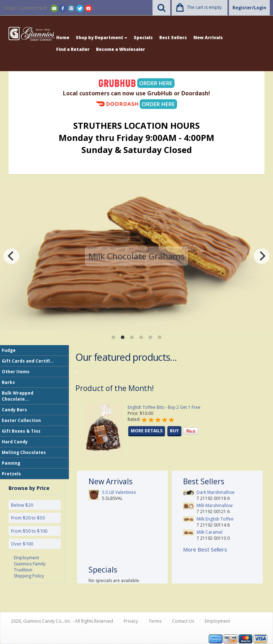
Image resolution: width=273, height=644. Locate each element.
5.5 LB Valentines (119, 492)
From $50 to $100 (29, 531)
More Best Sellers (205, 549)
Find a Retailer (73, 49)
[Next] (262, 256)
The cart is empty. (205, 7)
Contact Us (183, 621)
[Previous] (11, 256)
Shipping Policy (29, 576)
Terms (155, 621)
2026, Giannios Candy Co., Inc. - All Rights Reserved (62, 621)
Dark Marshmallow (215, 492)
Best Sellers (173, 38)
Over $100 (22, 544)
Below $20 (22, 505)
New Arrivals (208, 38)
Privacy (131, 621)
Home (63, 38)
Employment (26, 558)
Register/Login (249, 8)
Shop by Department (101, 38)
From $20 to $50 (28, 518)
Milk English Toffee (215, 519)
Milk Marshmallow (215, 505)
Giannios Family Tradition (30, 567)
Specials (143, 38)
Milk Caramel (210, 532)
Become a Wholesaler (121, 49)
